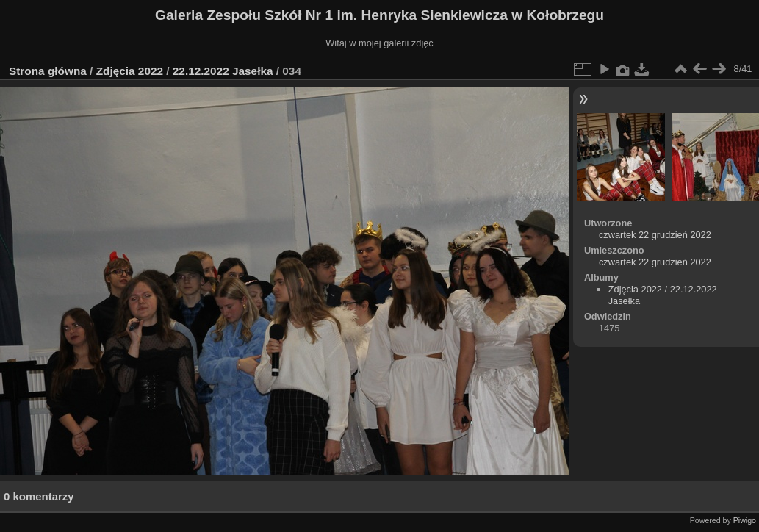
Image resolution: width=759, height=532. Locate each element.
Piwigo (745, 520)
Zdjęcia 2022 (130, 71)
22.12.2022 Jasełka (223, 71)
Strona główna (48, 71)
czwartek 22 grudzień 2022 (655, 235)
